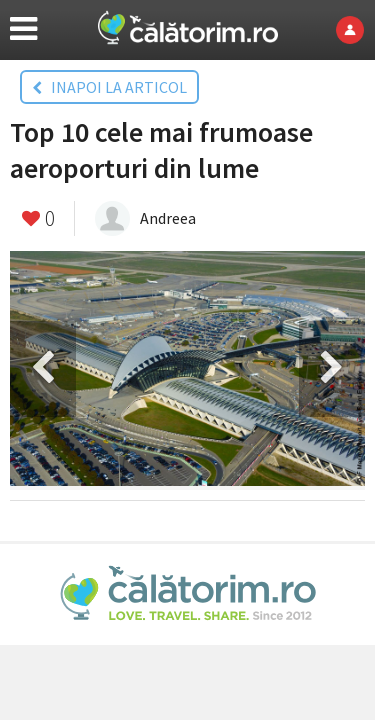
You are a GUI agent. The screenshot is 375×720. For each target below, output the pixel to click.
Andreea (168, 218)
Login (355, 30)
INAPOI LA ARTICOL (109, 87)
